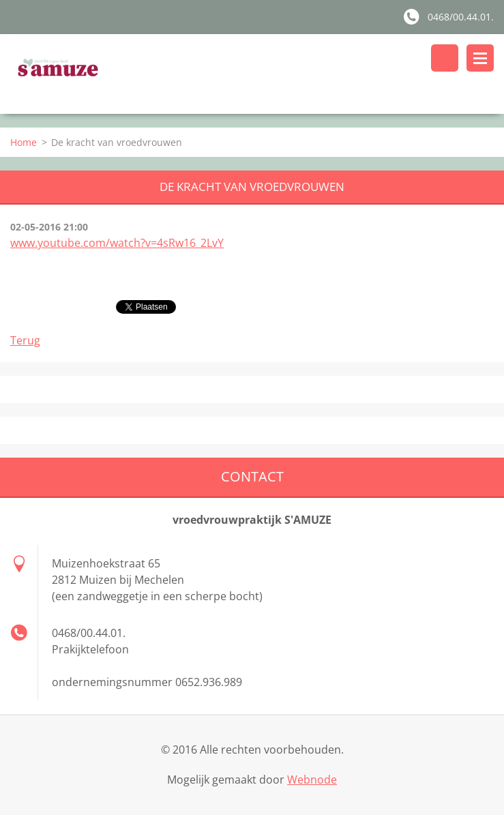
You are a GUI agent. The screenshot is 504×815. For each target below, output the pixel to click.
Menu (480, 58)
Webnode (312, 780)
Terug (25, 340)
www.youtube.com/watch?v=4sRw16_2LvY (117, 243)
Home (24, 142)
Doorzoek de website (445, 58)
